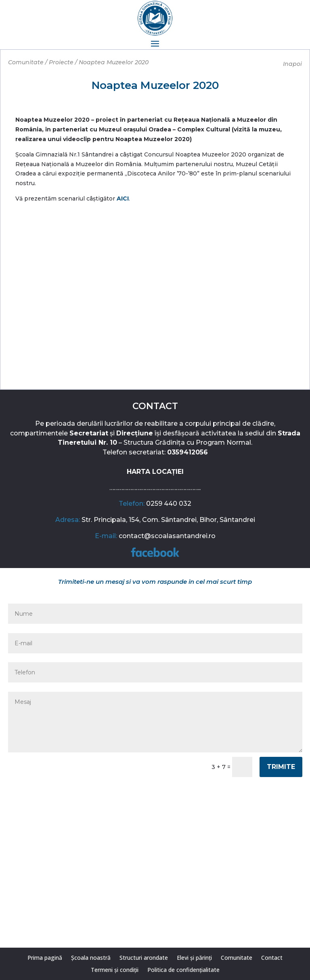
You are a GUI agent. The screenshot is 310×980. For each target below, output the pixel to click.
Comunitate (237, 958)
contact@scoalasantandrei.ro (167, 536)
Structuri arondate (144, 958)
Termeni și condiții (115, 970)
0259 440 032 (169, 504)
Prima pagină (45, 958)
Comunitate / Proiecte (41, 62)
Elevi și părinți (194, 958)
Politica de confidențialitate (183, 970)
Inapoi (292, 64)
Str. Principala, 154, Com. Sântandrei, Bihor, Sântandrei (168, 520)
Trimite (281, 767)
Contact (272, 958)
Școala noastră (91, 958)
